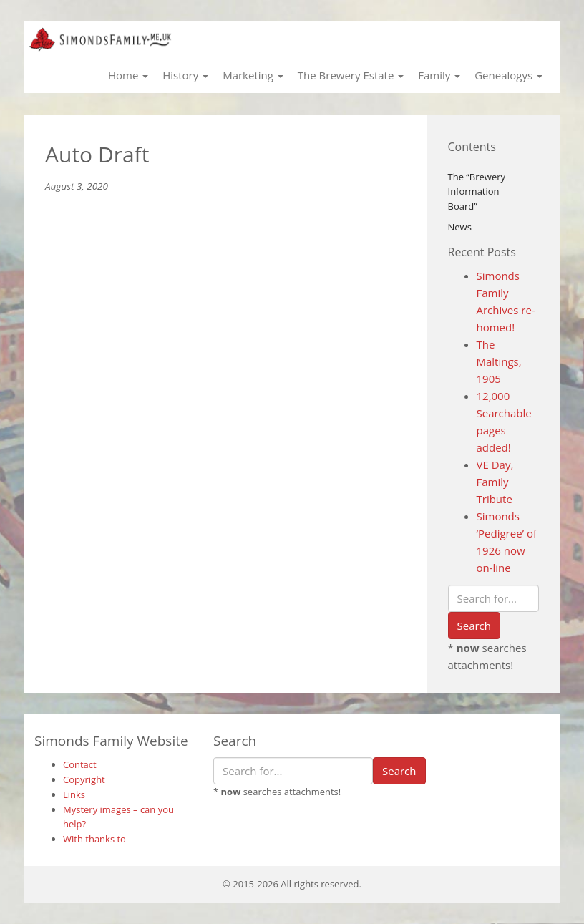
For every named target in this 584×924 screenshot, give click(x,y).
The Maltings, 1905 (499, 361)
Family (439, 75)
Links (74, 794)
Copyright (84, 779)
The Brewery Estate (351, 75)
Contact (80, 764)
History (185, 75)
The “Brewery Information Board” (477, 192)
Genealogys (508, 75)
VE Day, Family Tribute (495, 482)
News (460, 227)
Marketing (253, 75)
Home (128, 75)
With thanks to (94, 839)
